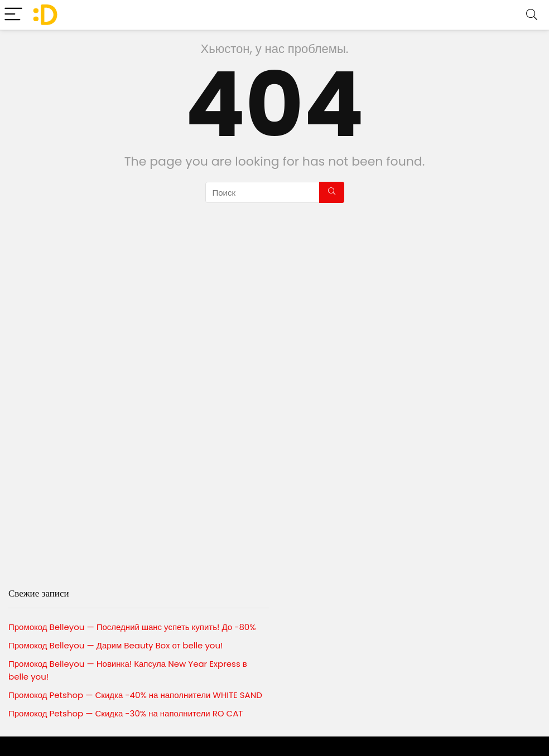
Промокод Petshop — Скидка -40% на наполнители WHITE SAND (135, 695)
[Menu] (13, 15)
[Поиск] (332, 192)
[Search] (532, 15)
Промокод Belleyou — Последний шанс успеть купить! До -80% (132, 627)
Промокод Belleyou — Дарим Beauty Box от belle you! (116, 645)
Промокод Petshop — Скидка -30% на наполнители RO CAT (126, 713)
